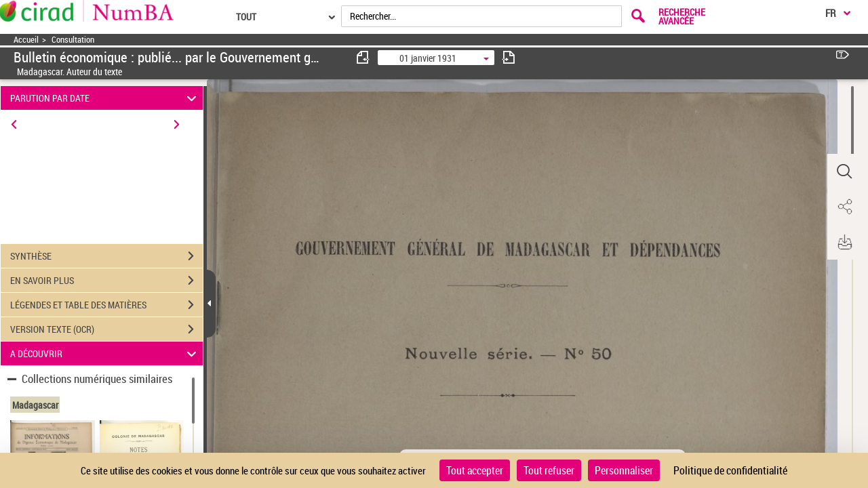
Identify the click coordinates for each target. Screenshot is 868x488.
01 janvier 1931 (428, 58)
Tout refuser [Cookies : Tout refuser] (549, 470)
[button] (844, 171)
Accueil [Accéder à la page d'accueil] (26, 40)
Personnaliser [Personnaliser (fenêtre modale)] (624, 470)
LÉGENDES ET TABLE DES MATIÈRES (106, 305)
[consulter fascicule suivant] (509, 57)
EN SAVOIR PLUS (106, 281)
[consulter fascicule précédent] (363, 57)
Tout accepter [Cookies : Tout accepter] (475, 470)
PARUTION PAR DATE (105, 98)
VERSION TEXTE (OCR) (106, 329)
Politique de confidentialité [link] (730, 470)
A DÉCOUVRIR (105, 353)
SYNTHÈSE (106, 256)
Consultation (73, 40)
